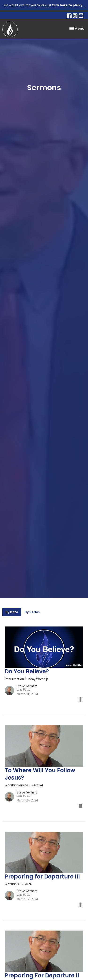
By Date (12, 612)
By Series (32, 612)
